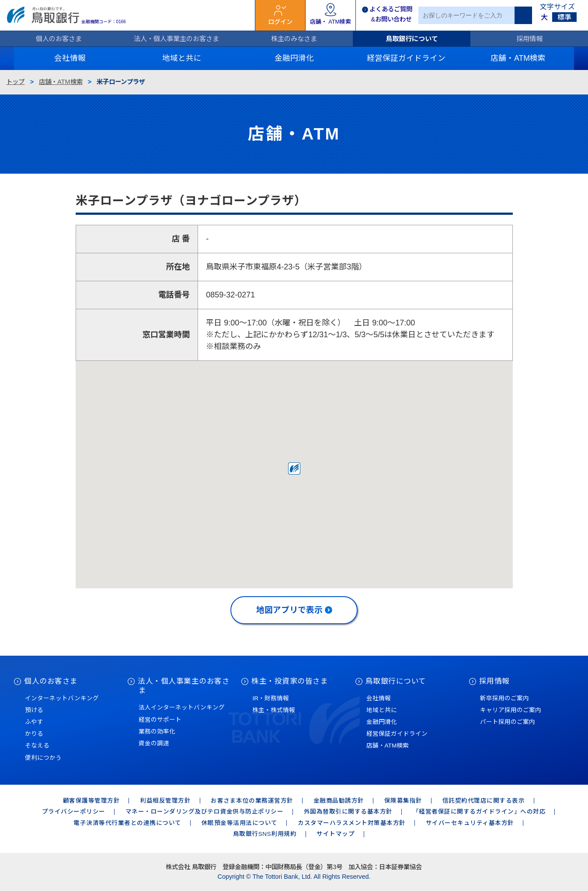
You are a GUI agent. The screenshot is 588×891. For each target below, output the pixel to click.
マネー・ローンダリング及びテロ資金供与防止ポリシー (205, 812)
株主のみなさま (294, 39)
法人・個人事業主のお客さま (176, 39)
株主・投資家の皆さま (290, 681)
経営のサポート (160, 720)
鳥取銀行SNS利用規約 (265, 834)
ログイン (280, 22)
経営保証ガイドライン (397, 734)
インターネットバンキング (62, 698)
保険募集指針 (403, 801)
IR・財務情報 (271, 698)
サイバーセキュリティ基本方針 (470, 823)
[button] (294, 468)
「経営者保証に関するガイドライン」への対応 (479, 812)
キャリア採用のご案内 (511, 710)
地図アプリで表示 (289, 610)
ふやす (34, 722)
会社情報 (379, 698)
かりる (34, 734)
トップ (15, 82)
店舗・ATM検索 (61, 82)
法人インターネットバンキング (182, 708)
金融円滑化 (382, 722)
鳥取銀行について (412, 39)
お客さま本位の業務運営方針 (252, 801)
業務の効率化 (157, 732)
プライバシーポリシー (74, 812)
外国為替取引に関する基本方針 (348, 812)
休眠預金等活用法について (240, 823)
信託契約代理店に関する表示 (484, 801)
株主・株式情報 (274, 710)
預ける (34, 710)
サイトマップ (336, 834)
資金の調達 (154, 743)
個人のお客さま (59, 39)
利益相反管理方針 (165, 801)
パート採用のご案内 (508, 722)
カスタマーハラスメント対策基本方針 (352, 823)
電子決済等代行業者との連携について (127, 823)
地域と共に (382, 710)
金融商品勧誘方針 (339, 801)
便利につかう (43, 758)
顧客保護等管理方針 (92, 801)
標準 (564, 17)
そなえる (37, 746)
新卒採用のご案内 (504, 698)
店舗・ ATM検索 (331, 22)
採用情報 (529, 39)
